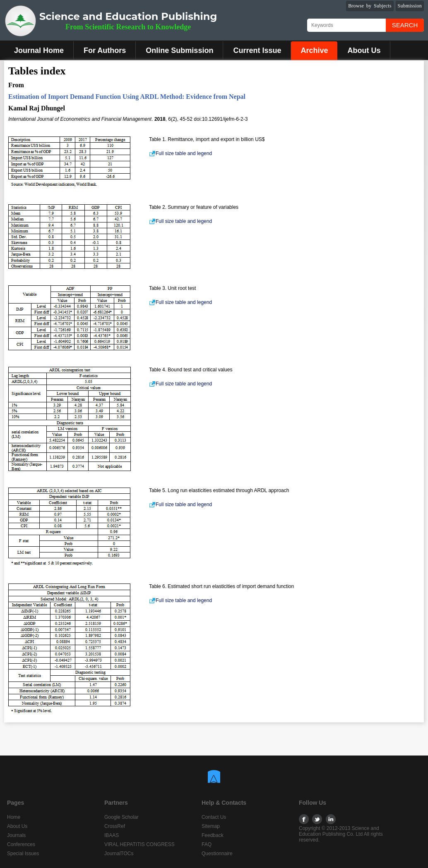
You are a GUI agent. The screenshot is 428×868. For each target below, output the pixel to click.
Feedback (213, 835)
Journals (16, 835)
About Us (364, 50)
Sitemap (211, 826)
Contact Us (214, 817)
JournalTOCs (119, 854)
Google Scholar (121, 817)
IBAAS (112, 835)
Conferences (21, 844)
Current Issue (257, 50)
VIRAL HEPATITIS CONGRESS (139, 844)
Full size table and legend (180, 153)
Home (14, 817)
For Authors (105, 50)
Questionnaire (217, 854)
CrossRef (115, 826)
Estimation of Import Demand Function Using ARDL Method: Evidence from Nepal (127, 97)
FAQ (207, 844)
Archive (314, 50)
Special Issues (23, 854)
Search (405, 25)
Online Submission (179, 50)
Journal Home (39, 50)
